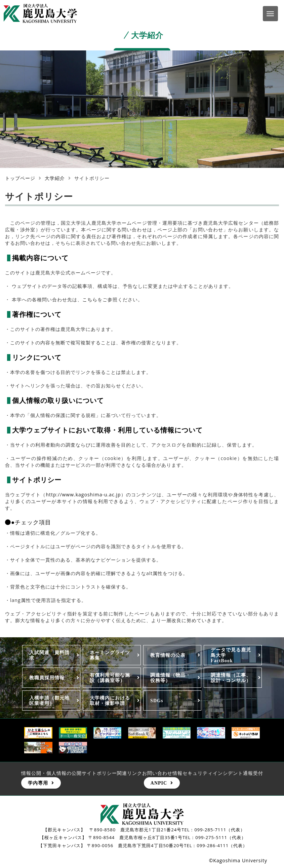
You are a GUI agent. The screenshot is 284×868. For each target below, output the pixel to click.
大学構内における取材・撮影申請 (110, 701)
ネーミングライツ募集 (110, 655)
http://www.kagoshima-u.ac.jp (83, 495)
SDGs (157, 701)
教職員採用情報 (47, 678)
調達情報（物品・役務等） (170, 678)
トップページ (20, 178)
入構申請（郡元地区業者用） (49, 701)
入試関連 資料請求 (49, 655)
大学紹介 (55, 178)
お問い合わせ (157, 773)
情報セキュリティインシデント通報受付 (218, 773)
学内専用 (38, 783)
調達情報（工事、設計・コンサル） (231, 678)
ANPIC (159, 783)
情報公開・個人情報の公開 (51, 773)
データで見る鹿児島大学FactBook (231, 655)
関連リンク (130, 773)
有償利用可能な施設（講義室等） (110, 678)
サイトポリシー (99, 773)
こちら (90, 299)
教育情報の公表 (168, 655)
